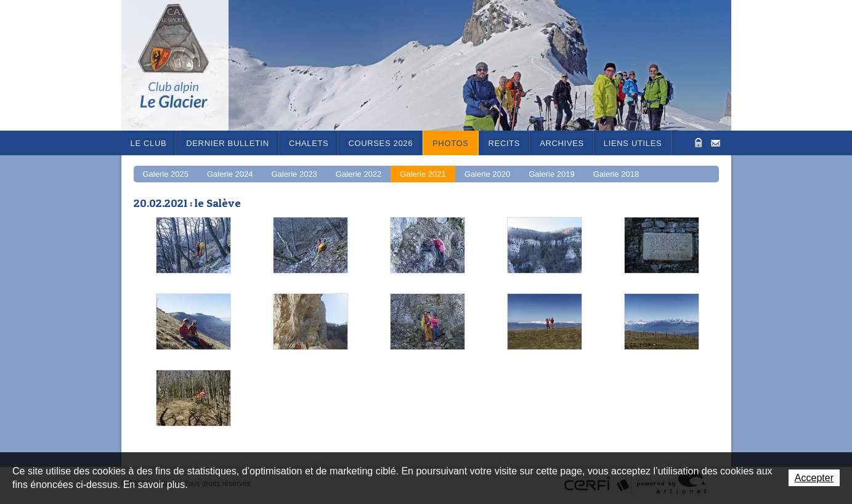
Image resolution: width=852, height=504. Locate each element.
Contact (716, 142)
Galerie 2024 (230, 174)
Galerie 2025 (166, 174)
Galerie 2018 (616, 174)
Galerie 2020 (487, 174)
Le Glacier (183, 65)
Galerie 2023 (294, 174)
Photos (451, 143)
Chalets (309, 143)
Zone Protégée (697, 143)
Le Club (149, 143)
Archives (562, 143)
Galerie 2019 (551, 174)
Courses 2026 (380, 143)
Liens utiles (633, 143)
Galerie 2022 (359, 174)
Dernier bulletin (228, 143)
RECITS (505, 143)
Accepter (814, 478)
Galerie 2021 (423, 174)
